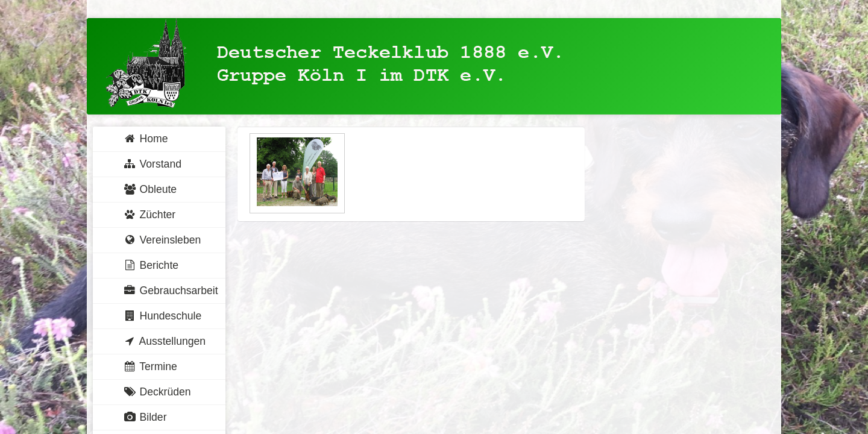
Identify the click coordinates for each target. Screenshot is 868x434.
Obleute (150, 189)
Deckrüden (157, 392)
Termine (150, 366)
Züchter (149, 215)
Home (145, 139)
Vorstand (152, 164)
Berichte (151, 265)
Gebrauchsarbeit (171, 291)
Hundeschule (162, 316)
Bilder (145, 417)
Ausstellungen (164, 341)
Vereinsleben (162, 240)
